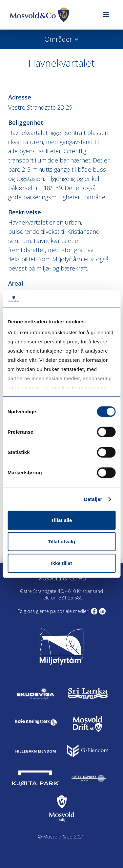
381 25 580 (70, 598)
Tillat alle (62, 520)
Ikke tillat (61, 563)
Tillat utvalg (61, 542)
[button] (106, 15)
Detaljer (93, 499)
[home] (51, 15)
